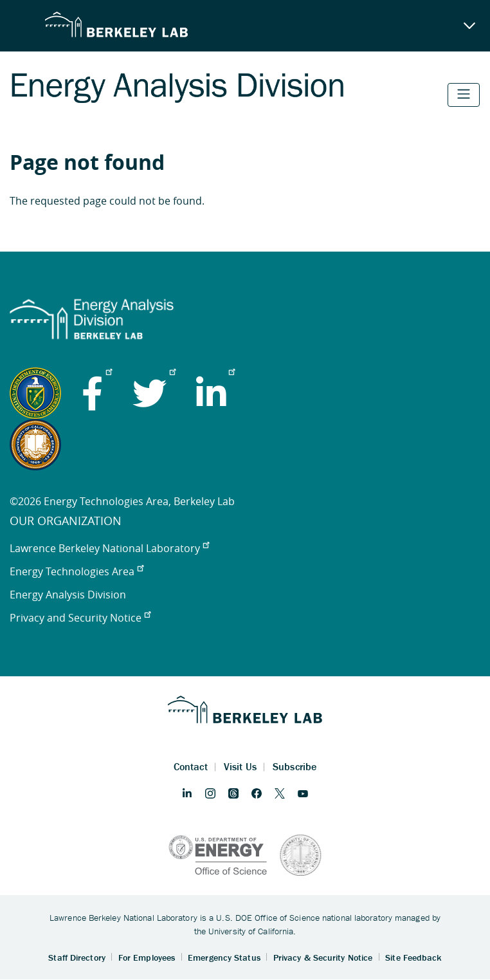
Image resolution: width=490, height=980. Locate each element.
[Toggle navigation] (464, 95)
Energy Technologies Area (77, 571)
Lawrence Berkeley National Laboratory (109, 548)
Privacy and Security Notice (80, 618)
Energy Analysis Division (68, 595)
